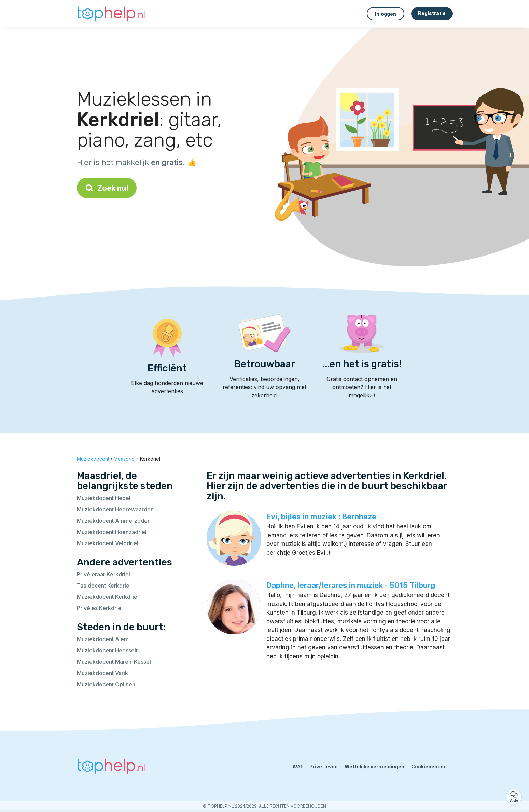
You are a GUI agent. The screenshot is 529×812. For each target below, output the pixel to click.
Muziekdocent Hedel (104, 498)
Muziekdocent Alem (103, 639)
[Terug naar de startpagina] (111, 14)
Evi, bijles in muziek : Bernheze (321, 517)
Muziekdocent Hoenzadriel (112, 532)
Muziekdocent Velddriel (108, 543)
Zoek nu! (107, 188)
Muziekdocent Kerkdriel (108, 597)
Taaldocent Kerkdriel (104, 586)
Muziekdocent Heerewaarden (115, 509)
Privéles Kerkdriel (100, 608)
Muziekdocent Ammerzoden (114, 521)
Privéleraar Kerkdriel (103, 574)
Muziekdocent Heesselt (107, 650)
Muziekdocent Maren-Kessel (114, 662)
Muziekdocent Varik (102, 673)
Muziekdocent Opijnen (106, 684)
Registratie (432, 13)
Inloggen (386, 14)
